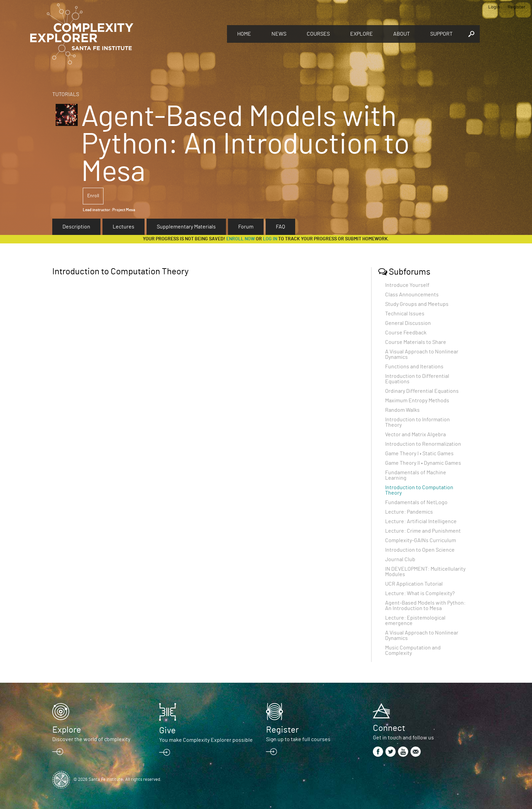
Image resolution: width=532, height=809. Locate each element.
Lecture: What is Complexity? (420, 593)
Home (244, 34)
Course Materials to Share (416, 342)
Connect (389, 728)
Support (441, 34)
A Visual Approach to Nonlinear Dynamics (422, 354)
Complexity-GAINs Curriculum (421, 540)
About (402, 34)
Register (516, 7)
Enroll (93, 196)
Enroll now (241, 239)
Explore (362, 34)
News (279, 34)
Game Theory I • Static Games (419, 454)
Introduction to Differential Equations (417, 379)
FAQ (280, 227)
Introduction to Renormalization (423, 444)
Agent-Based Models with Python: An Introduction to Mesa (425, 606)
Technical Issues (405, 314)
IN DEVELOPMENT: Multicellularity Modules (425, 572)
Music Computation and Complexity (413, 650)
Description (76, 227)
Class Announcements (412, 295)
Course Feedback (406, 333)
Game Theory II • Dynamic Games (423, 463)
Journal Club (400, 559)
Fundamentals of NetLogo (416, 502)
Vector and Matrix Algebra (415, 435)
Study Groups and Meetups (417, 304)
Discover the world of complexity (91, 739)
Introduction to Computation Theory (419, 490)
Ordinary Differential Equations (422, 391)
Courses (318, 34)
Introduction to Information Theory (417, 422)
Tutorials (66, 94)
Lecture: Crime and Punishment (423, 531)
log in (270, 239)
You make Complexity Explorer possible (206, 740)
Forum (246, 227)
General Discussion (408, 323)
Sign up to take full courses (298, 739)
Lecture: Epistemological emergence (415, 621)
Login (494, 7)
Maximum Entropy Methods (417, 401)
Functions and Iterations (414, 367)
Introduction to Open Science (420, 550)
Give (167, 731)
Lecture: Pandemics (409, 512)
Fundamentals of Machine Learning (416, 475)
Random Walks (402, 410)
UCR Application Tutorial (414, 584)
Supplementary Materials (186, 227)
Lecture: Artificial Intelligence (421, 521)
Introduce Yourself (407, 285)
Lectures (123, 227)
